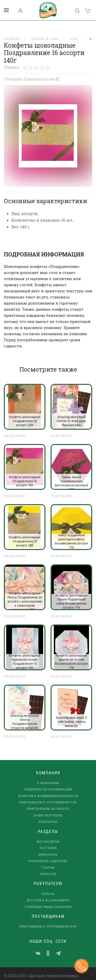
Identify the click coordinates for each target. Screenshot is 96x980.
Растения (48, 841)
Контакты (48, 815)
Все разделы (48, 835)
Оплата (48, 887)
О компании (48, 776)
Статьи (48, 861)
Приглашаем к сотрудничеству (48, 796)
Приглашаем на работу (48, 802)
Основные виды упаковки (48, 900)
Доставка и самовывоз (48, 893)
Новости (48, 867)
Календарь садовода (48, 854)
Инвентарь (48, 848)
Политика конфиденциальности (48, 789)
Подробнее (15, 429)
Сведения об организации (48, 783)
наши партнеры (48, 809)
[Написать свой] (43, 72)
